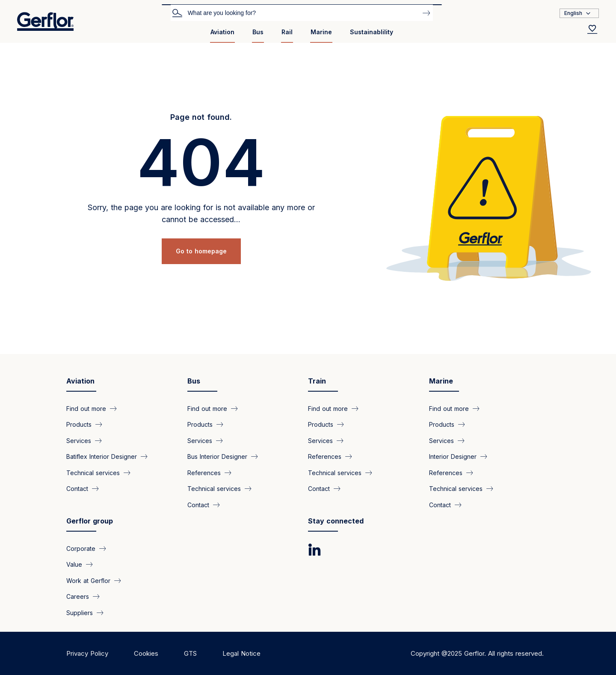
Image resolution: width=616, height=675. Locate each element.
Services (79, 440)
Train (317, 381)
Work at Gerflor (88, 580)
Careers (78, 596)
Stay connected (336, 521)
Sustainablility (372, 32)
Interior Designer (453, 456)
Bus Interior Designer (217, 456)
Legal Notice (241, 653)
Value (74, 564)
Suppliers (80, 612)
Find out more (86, 409)
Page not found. (201, 117)
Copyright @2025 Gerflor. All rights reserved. (477, 653)
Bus (258, 32)
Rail (287, 32)
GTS (190, 653)
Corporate (81, 549)
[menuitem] (222, 35)
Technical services (93, 472)
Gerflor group (90, 521)
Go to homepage (201, 251)
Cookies (146, 653)
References (204, 472)
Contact (77, 489)
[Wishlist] (592, 29)
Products (79, 424)
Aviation (222, 32)
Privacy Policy (87, 653)
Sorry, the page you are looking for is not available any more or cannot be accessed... (201, 213)
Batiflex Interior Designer (102, 456)
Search (177, 12)
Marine (321, 32)
